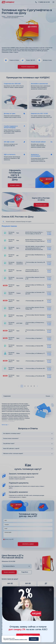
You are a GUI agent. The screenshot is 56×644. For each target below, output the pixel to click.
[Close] (50, 590)
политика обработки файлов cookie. (18, 640)
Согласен (34, 639)
